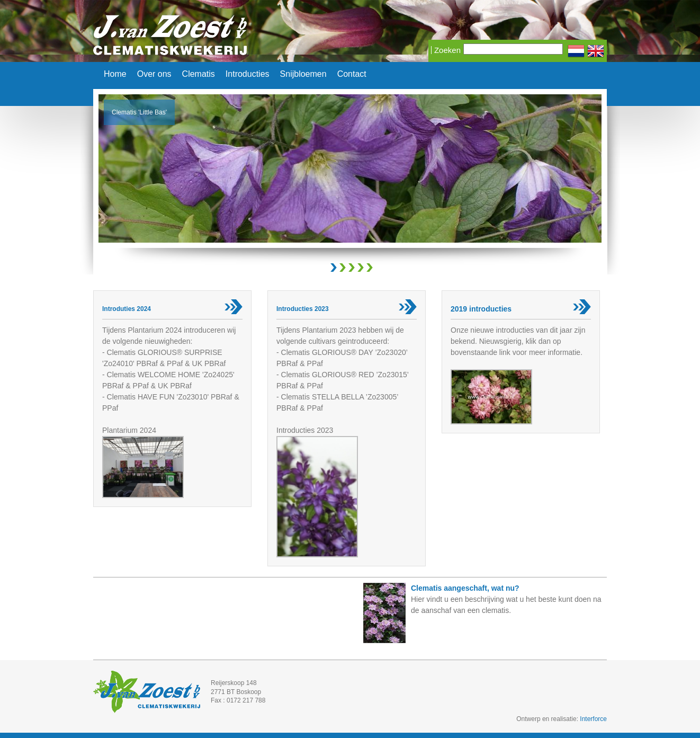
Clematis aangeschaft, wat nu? (465, 588)
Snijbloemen (303, 74)
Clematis (199, 74)
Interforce (593, 719)
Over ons (154, 74)
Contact (352, 74)
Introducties (248, 74)
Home (115, 74)
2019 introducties (481, 309)
